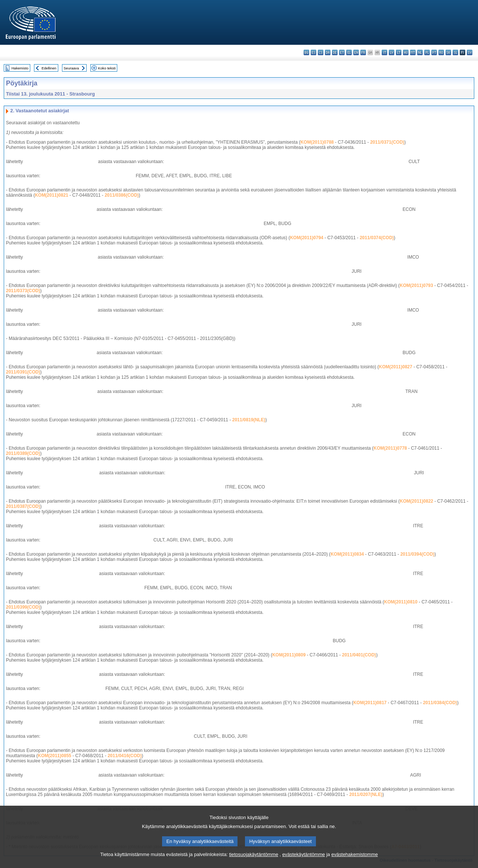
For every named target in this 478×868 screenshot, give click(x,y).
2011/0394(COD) (417, 554)
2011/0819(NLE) (249, 420)
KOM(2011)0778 (390, 448)
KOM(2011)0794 (306, 238)
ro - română (441, 52)
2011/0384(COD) (440, 703)
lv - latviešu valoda (392, 52)
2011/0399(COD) (23, 607)
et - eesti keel (342, 52)
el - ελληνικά (349, 52)
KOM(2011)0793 (416, 285)
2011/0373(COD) (23, 291)
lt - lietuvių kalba (399, 52)
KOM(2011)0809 (289, 655)
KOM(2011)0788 (317, 142)
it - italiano (384, 52)
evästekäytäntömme (304, 863)
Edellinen (49, 68)
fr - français (363, 52)
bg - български (306, 52)
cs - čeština (321, 52)
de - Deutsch (335, 52)
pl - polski (427, 52)
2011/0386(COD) (122, 195)
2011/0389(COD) (23, 453)
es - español (314, 52)
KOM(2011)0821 (51, 195)
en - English (356, 52)
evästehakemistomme (354, 863)
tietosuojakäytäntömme (254, 863)
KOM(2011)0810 (401, 602)
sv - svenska (470, 52)
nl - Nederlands (420, 52)
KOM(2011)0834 (347, 554)
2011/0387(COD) (23, 506)
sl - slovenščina (455, 52)
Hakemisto (20, 68)
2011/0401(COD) (359, 655)
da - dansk (328, 52)
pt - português (434, 52)
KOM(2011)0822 (417, 501)
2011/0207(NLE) (366, 794)
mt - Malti (413, 52)
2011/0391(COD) (23, 372)
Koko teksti (107, 68)
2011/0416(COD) (125, 756)
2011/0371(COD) (387, 142)
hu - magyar (406, 52)
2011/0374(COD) (377, 238)
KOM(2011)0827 (396, 367)
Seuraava (71, 68)
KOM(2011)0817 (370, 703)
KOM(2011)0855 (54, 756)
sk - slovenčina (448, 52)
